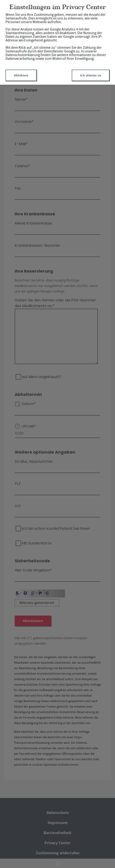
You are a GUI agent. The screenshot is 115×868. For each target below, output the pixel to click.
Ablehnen (21, 75)
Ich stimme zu (91, 75)
